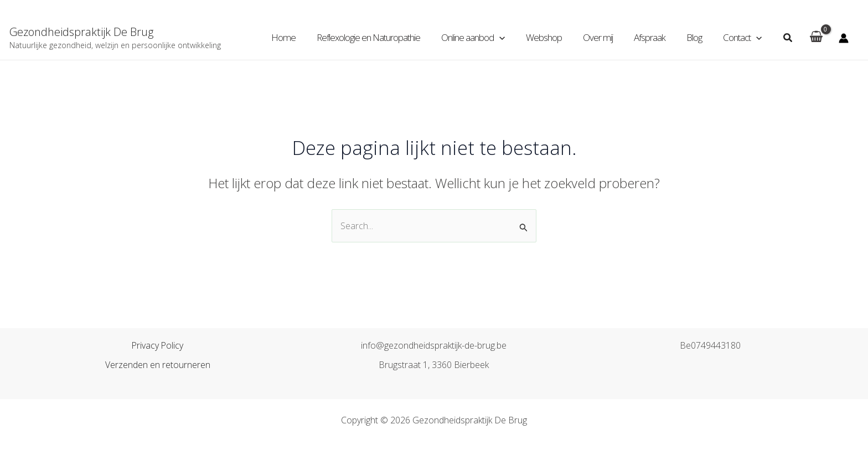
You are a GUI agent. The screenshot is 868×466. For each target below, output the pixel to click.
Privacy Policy (157, 346)
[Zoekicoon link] (788, 38)
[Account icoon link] (844, 38)
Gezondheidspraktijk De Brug (81, 32)
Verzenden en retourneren (158, 365)
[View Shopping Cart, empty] (816, 38)
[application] (512, 38)
